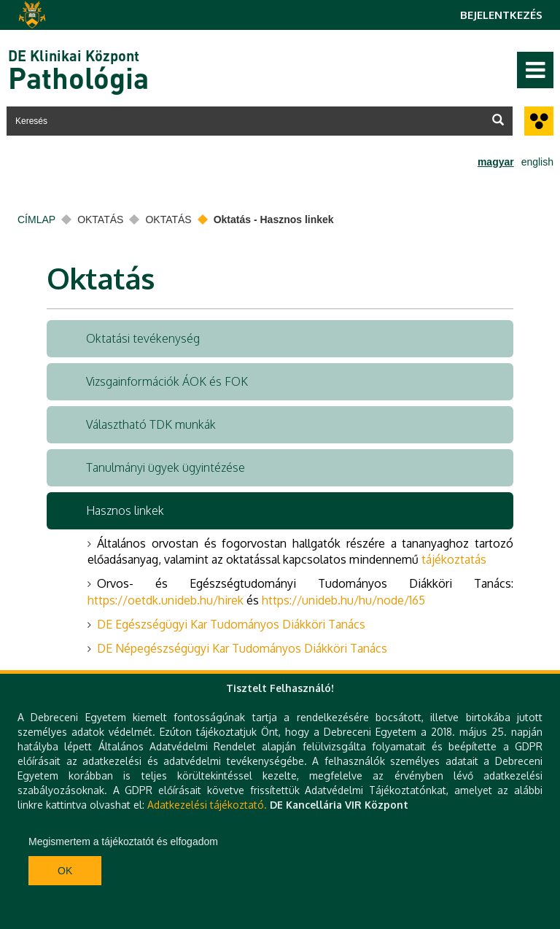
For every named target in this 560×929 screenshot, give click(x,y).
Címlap (36, 219)
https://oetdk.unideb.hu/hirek (166, 600)
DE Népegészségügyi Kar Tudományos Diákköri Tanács (242, 648)
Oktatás (100, 219)
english (537, 162)
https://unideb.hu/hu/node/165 (343, 600)
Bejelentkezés (501, 15)
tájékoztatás (454, 559)
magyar (496, 162)
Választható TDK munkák (151, 424)
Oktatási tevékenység (143, 338)
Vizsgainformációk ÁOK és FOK (167, 381)
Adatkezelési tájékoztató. (207, 805)
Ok (65, 871)
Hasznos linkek (125, 510)
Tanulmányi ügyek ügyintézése (166, 467)
